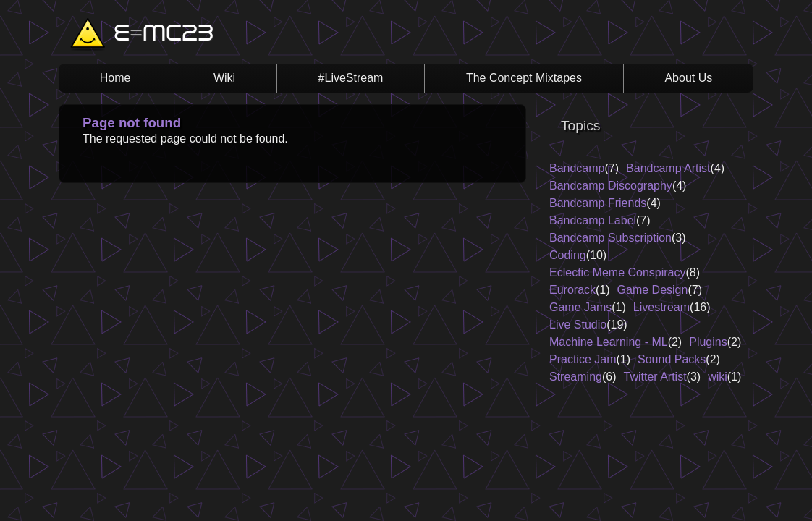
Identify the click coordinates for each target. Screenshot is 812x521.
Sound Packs (672, 359)
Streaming (576, 377)
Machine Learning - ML (609, 342)
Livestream (661, 307)
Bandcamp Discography (611, 186)
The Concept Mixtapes (524, 78)
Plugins (708, 342)
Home (115, 78)
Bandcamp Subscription (610, 238)
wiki (718, 377)
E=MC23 (164, 35)
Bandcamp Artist (668, 168)
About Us (688, 78)
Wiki (224, 78)
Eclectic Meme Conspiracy (618, 272)
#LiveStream (351, 78)
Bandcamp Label (593, 220)
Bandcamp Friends (598, 203)
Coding (568, 255)
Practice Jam (583, 359)
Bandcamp (577, 168)
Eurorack (572, 290)
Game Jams (580, 307)
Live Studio (578, 325)
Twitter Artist (655, 377)
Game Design (653, 290)
